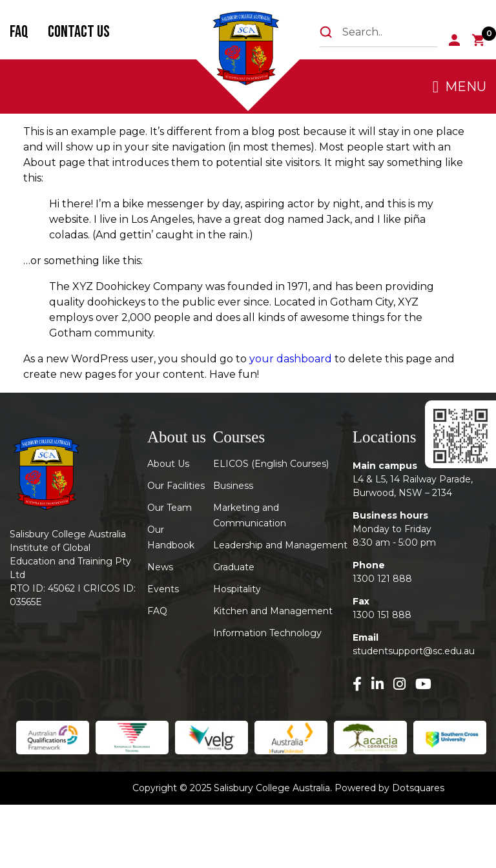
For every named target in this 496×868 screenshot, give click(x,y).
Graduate (234, 567)
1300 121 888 (382, 579)
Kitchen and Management (273, 611)
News (160, 567)
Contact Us (79, 32)
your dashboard (291, 359)
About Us (168, 464)
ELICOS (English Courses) (271, 464)
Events (163, 589)
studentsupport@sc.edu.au (414, 651)
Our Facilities (176, 486)
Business (233, 486)
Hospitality (237, 589)
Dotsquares (418, 788)
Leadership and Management (280, 545)
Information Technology (267, 633)
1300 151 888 (382, 615)
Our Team (170, 508)
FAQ (19, 32)
